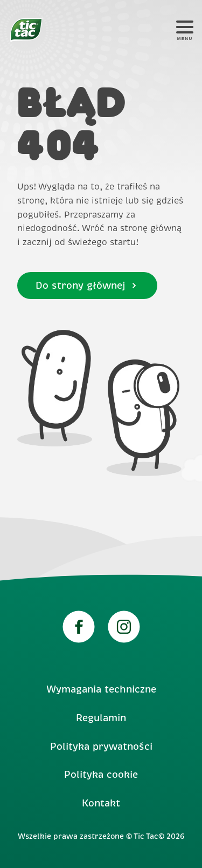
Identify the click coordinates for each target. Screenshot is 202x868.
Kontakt (101, 803)
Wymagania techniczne (101, 689)
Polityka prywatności (101, 747)
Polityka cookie (101, 775)
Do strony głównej (87, 286)
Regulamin (101, 718)
